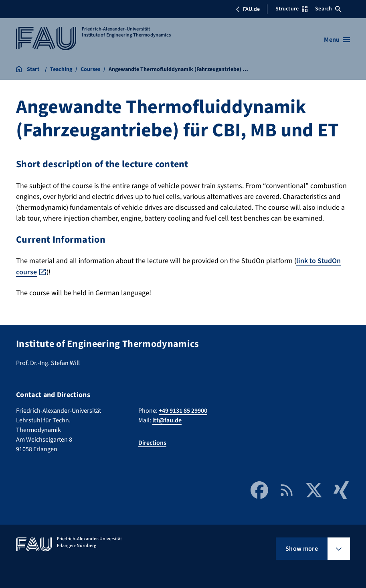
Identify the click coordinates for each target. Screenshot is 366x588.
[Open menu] (337, 40)
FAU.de (248, 9)
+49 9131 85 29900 (183, 410)
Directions (152, 442)
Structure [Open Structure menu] (291, 9)
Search (328, 9)
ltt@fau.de (167, 420)
